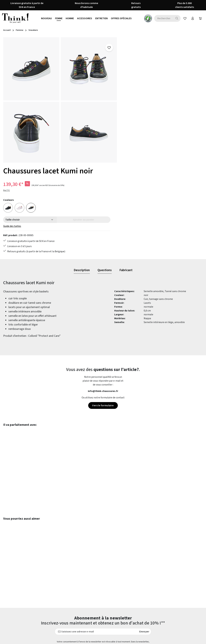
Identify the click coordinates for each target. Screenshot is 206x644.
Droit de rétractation (84, 581)
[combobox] (163, 18)
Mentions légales (81, 587)
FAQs (126, 581)
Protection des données (85, 592)
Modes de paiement (134, 610)
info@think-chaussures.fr (103, 298)
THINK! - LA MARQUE (84, 604)
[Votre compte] (192, 18)
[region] (60, 100)
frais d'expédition (137, 639)
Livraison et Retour (134, 592)
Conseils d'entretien (83, 569)
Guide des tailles (132, 104)
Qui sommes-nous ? (83, 598)
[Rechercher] (176, 18)
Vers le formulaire (103, 312)
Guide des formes (133, 575)
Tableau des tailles (134, 604)
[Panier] (200, 18)
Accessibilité (79, 616)
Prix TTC (127, 68)
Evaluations (78, 610)
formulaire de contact (30, 582)
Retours (128, 587)
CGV (74, 575)
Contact (128, 569)
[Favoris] (184, 18)
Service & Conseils (133, 598)
